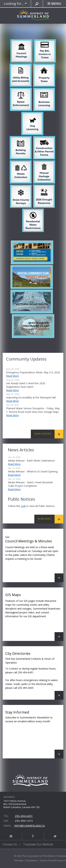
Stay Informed (34, 734)
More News (45, 519)
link (23, 506)
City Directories (34, 675)
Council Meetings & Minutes (34, 558)
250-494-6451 (24, 816)
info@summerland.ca (29, 826)
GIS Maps (34, 617)
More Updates (43, 434)
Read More (12, 376)
